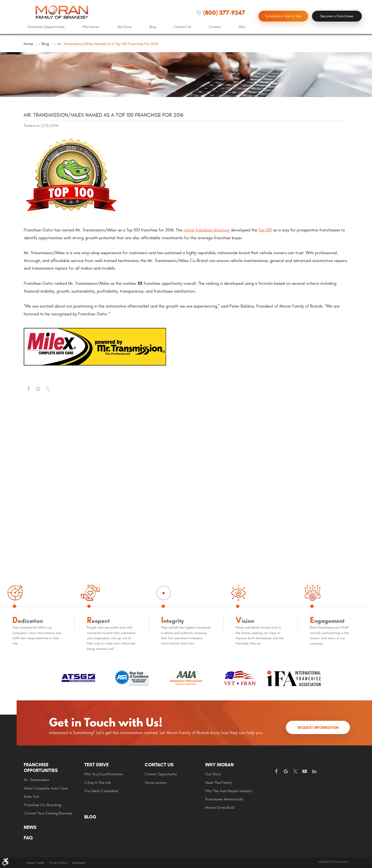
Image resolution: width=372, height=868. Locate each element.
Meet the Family (219, 783)
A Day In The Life (98, 783)
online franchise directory (207, 230)
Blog (153, 27)
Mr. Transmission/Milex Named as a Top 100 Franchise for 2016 (108, 44)
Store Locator (156, 783)
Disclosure (79, 863)
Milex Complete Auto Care (46, 788)
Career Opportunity (161, 774)
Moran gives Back (220, 808)
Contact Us (182, 27)
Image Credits (35, 863)
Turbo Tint (31, 797)
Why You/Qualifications (103, 774)
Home (28, 44)
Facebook (28, 389)
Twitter (47, 389)
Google (286, 772)
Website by (333, 862)
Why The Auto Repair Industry (229, 791)
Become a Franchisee (337, 16)
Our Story (213, 774)
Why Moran (91, 27)
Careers (215, 27)
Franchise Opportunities (46, 27)
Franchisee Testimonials (224, 799)
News (30, 827)
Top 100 (265, 230)
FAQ (242, 27)
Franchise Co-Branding (42, 805)
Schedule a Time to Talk (283, 16)
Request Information (318, 728)
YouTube (305, 772)
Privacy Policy (58, 863)
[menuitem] (46, 27)
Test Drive (124, 27)
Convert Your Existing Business (48, 813)
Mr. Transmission (37, 780)
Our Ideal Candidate (101, 791)
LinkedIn (314, 772)
